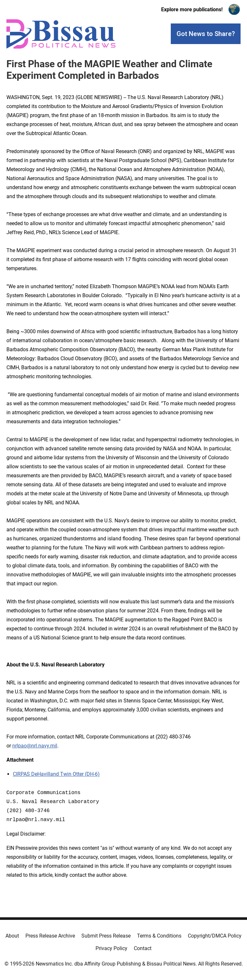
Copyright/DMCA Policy (215, 936)
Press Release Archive (50, 936)
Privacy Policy (111, 948)
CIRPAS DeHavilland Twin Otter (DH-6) (56, 774)
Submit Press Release (106, 936)
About (12, 936)
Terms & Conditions (159, 936)
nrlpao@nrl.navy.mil (35, 746)
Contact (143, 948)
